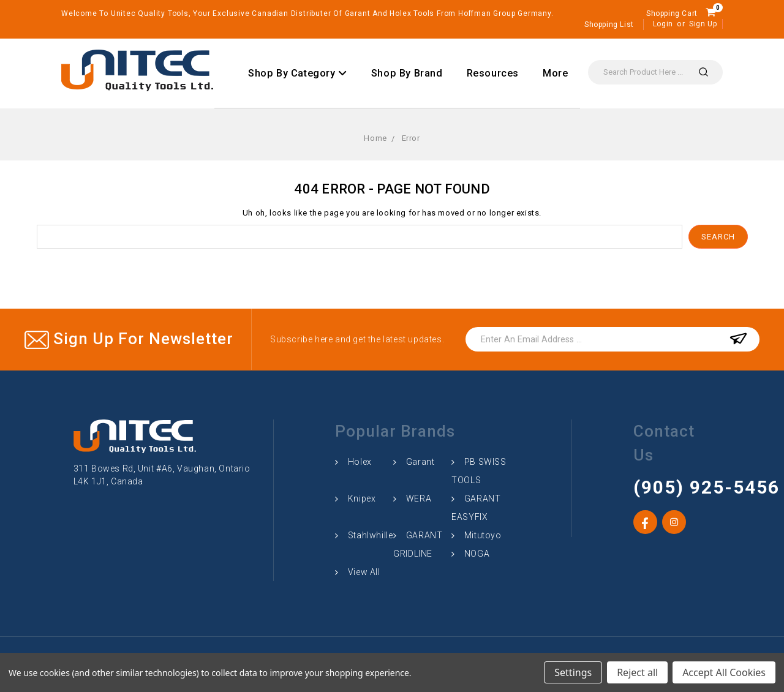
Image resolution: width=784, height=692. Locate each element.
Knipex (362, 498)
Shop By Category (298, 73)
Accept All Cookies (724, 672)
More (555, 73)
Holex (360, 462)
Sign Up (703, 24)
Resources (493, 73)
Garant (420, 462)
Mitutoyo (483, 535)
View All (364, 572)
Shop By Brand (407, 73)
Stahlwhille (371, 535)
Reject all (637, 672)
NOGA (477, 554)
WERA (419, 498)
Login (663, 24)
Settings (573, 672)
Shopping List (609, 24)
